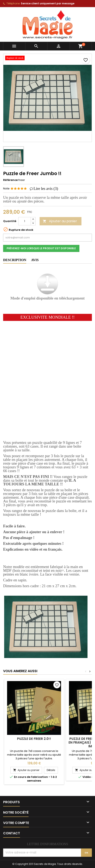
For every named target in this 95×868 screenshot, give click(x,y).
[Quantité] (25, 221)
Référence (10, 180)
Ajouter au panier (60, 221)
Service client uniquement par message (48, 3)
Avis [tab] (35, 260)
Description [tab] (15, 260)
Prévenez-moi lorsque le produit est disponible (41, 248)
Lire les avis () (46, 188)
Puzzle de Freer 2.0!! (34, 739)
